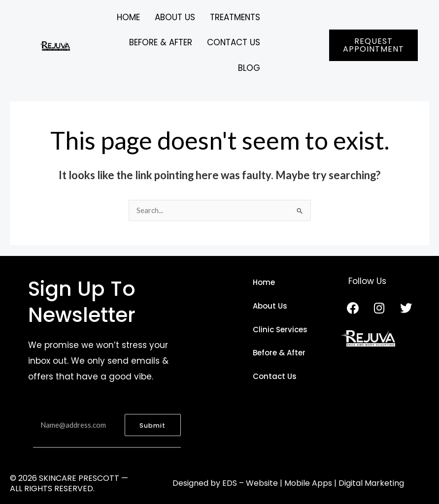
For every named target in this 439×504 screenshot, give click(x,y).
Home (128, 17)
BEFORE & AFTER (160, 43)
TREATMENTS (235, 17)
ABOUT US (174, 17)
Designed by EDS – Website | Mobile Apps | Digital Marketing (288, 484)
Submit (152, 426)
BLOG (249, 68)
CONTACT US (233, 43)
